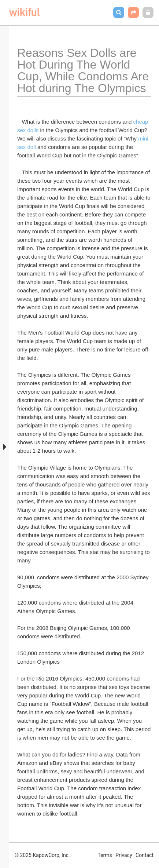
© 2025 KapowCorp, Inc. (42, 855)
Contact (145, 855)
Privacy (124, 855)
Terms (105, 855)
